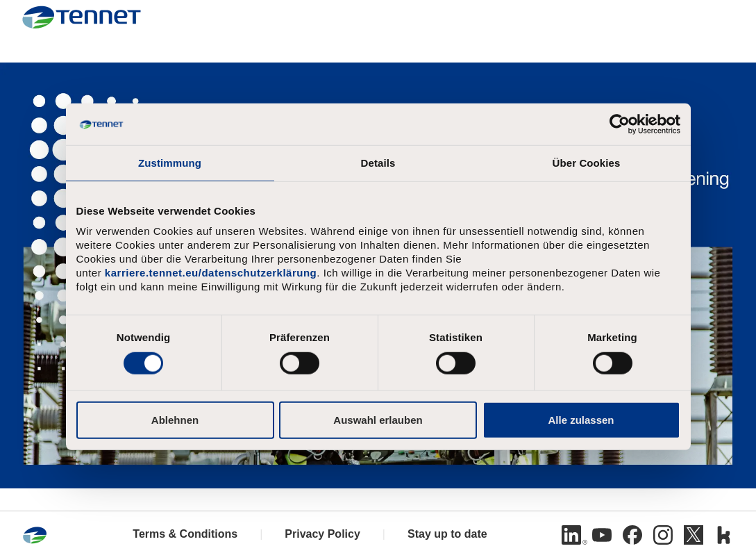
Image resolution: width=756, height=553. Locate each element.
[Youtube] (602, 535)
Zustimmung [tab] (170, 163)
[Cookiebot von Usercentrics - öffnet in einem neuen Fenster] (620, 124)
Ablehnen (175, 419)
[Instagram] (663, 535)
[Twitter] (694, 535)
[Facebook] (632, 535)
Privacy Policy (322, 534)
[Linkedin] (571, 535)
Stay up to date (447, 534)
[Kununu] (724, 535)
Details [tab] (378, 163)
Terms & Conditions (185, 534)
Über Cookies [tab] (587, 163)
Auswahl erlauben (378, 419)
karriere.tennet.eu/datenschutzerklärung (211, 273)
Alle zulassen (581, 419)
